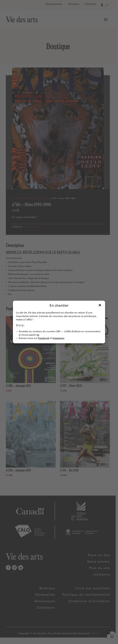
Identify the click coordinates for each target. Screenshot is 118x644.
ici (38, 335)
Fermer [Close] (100, 305)
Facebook (44, 338)
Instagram (58, 338)
